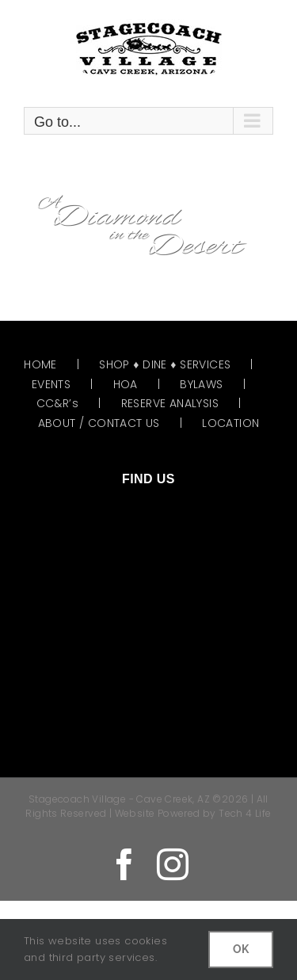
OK (241, 949)
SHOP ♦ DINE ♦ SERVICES (165, 364)
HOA (126, 384)
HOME (40, 364)
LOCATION (230, 423)
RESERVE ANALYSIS (170, 403)
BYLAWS (201, 384)
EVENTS (51, 384)
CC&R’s (57, 403)
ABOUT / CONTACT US (99, 423)
